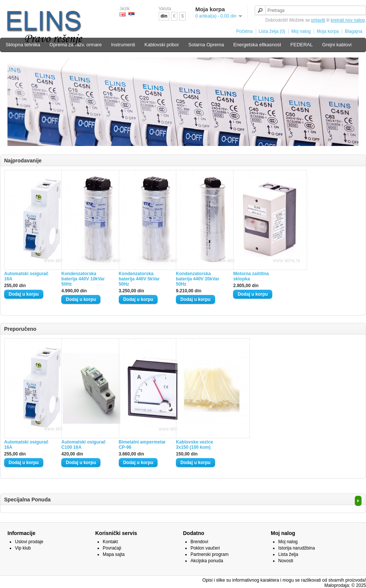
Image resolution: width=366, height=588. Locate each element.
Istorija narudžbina (297, 548)
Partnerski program (210, 554)
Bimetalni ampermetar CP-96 (142, 445)
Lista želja (288, 554)
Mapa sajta (114, 554)
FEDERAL (302, 45)
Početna (244, 31)
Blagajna (353, 31)
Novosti (286, 561)
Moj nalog (301, 31)
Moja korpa (328, 31)
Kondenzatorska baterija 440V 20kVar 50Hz (198, 279)
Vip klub (23, 548)
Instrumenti (123, 45)
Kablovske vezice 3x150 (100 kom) (194, 445)
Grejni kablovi (337, 45)
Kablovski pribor (162, 45)
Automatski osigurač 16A (26, 276)
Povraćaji (112, 548)
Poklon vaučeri (205, 548)
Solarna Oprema (206, 45)
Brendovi (199, 542)
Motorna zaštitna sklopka (251, 276)
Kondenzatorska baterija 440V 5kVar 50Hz (139, 279)
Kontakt (110, 542)
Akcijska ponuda (207, 561)
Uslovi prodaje (29, 542)
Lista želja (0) (272, 31)
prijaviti (318, 20)
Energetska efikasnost (257, 45)
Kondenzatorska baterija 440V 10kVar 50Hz (83, 279)
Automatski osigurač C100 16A (83, 445)
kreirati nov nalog (348, 20)
